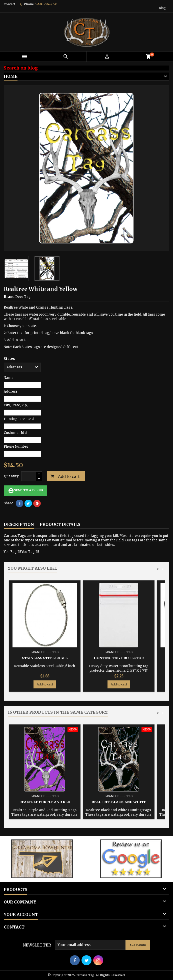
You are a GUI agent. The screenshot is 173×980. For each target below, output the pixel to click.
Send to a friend (25, 491)
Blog (162, 8)
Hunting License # (19, 419)
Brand (9, 297)
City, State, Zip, (16, 405)
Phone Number (16, 446)
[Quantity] (29, 476)
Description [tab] (19, 524)
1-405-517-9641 (46, 4)
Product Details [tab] (60, 524)
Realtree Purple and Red (45, 802)
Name (9, 378)
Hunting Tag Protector (119, 658)
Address (11, 391)
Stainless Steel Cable (45, 658)
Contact (9, 4)
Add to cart (65, 476)
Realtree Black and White (119, 802)
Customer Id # (15, 433)
